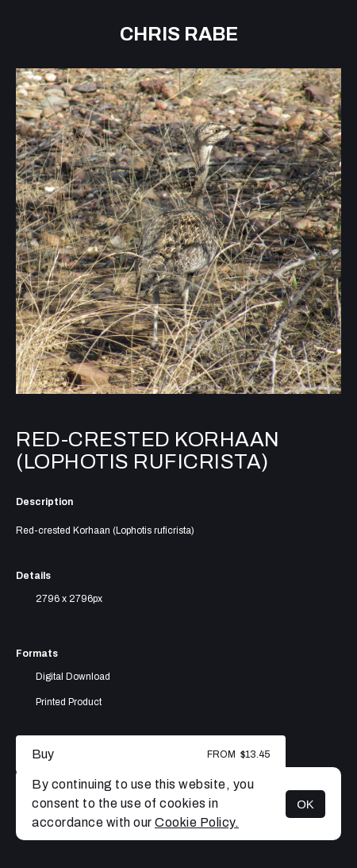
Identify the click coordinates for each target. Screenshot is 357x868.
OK (305, 804)
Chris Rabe (179, 34)
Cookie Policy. (197, 822)
